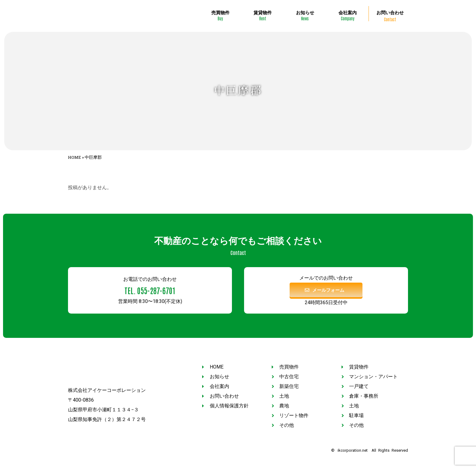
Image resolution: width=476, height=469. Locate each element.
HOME (75, 156)
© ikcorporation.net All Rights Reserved (370, 449)
